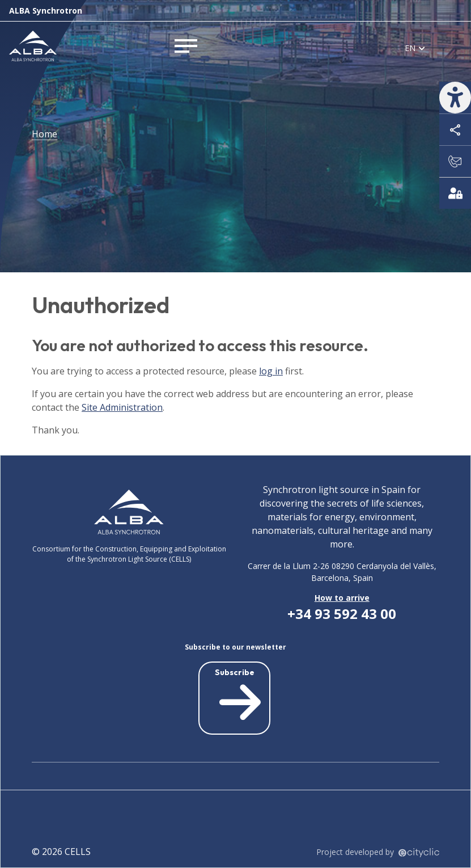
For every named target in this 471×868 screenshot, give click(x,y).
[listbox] (415, 48)
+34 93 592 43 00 (342, 614)
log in (271, 371)
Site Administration (122, 407)
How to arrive (342, 598)
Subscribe (238, 696)
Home (44, 134)
